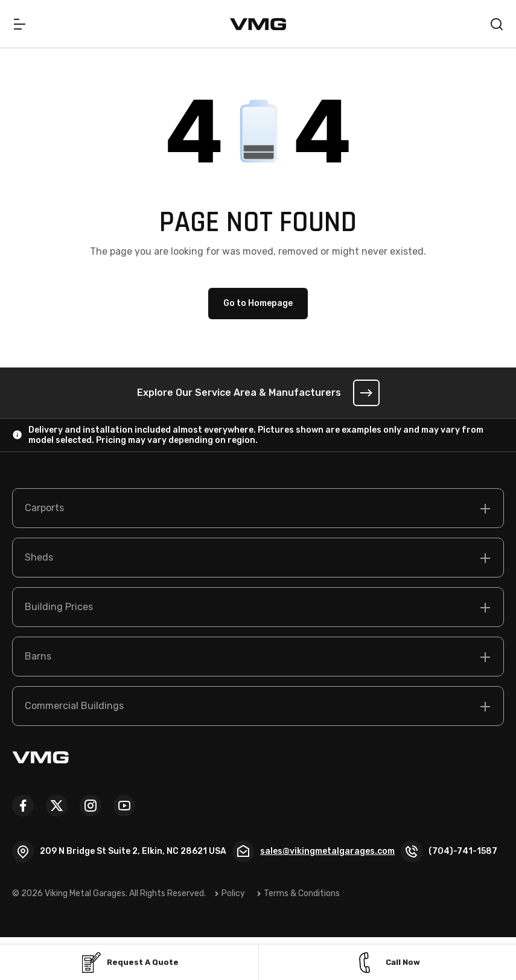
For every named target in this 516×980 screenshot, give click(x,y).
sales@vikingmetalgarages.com (328, 851)
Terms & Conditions (302, 893)
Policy (234, 893)
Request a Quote (129, 962)
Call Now (387, 962)
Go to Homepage (258, 304)
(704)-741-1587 (463, 851)
